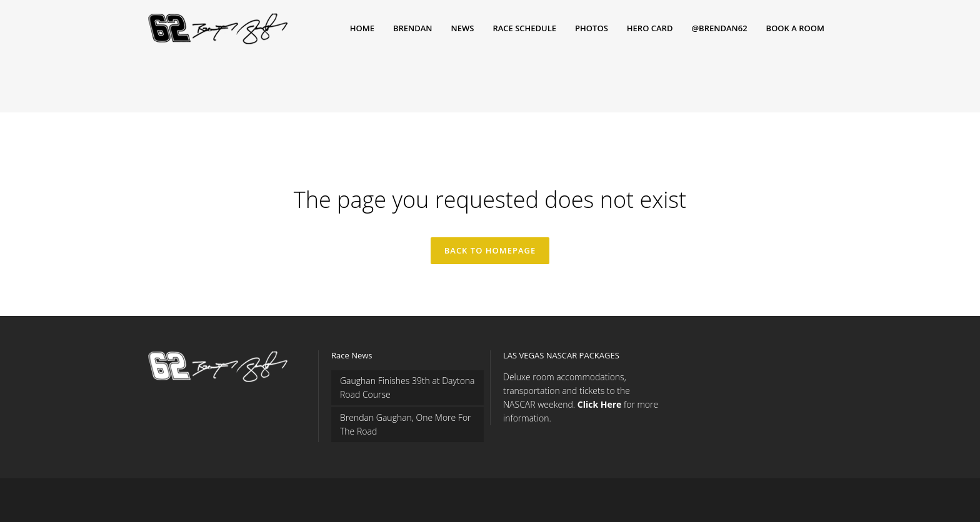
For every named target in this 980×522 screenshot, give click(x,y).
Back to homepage (490, 250)
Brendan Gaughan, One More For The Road (406, 424)
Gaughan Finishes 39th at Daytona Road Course (407, 387)
